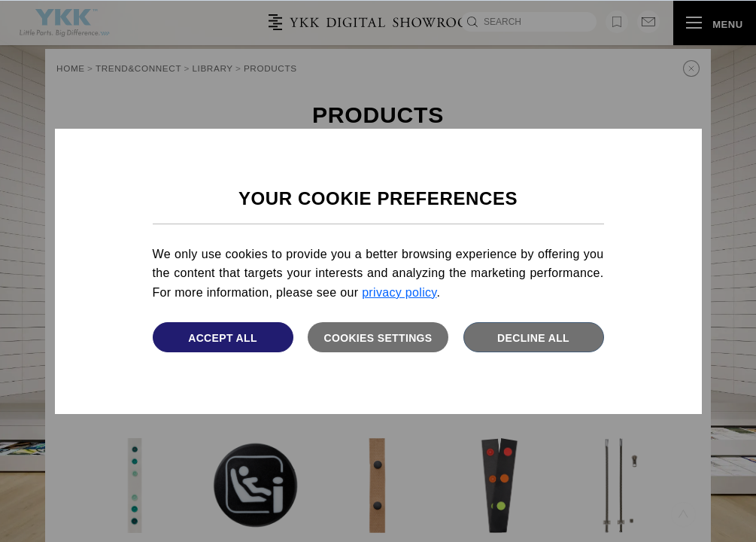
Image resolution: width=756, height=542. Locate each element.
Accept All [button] (223, 338)
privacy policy (399, 292)
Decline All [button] (533, 338)
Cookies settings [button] (378, 338)
